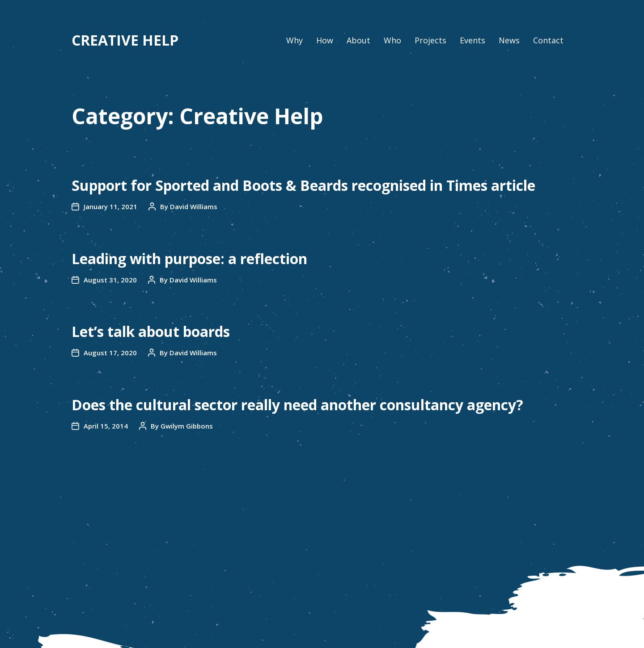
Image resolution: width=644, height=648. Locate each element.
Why (294, 40)
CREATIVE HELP (125, 40)
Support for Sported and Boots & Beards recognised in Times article (303, 185)
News (509, 40)
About (358, 40)
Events (472, 40)
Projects (430, 40)
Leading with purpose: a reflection (189, 259)
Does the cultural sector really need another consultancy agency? (297, 405)
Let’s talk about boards (151, 331)
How (325, 40)
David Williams (194, 206)
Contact (548, 40)
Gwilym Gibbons (187, 426)
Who (392, 40)
